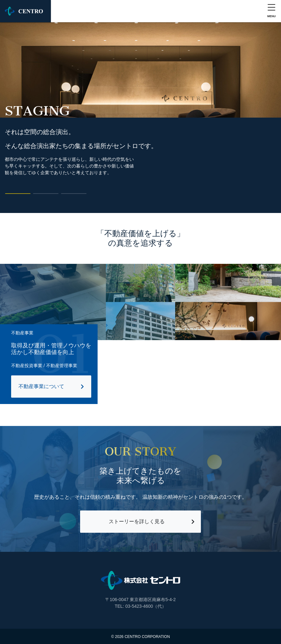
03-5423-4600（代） (146, 606)
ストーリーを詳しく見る (137, 521)
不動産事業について (41, 386)
